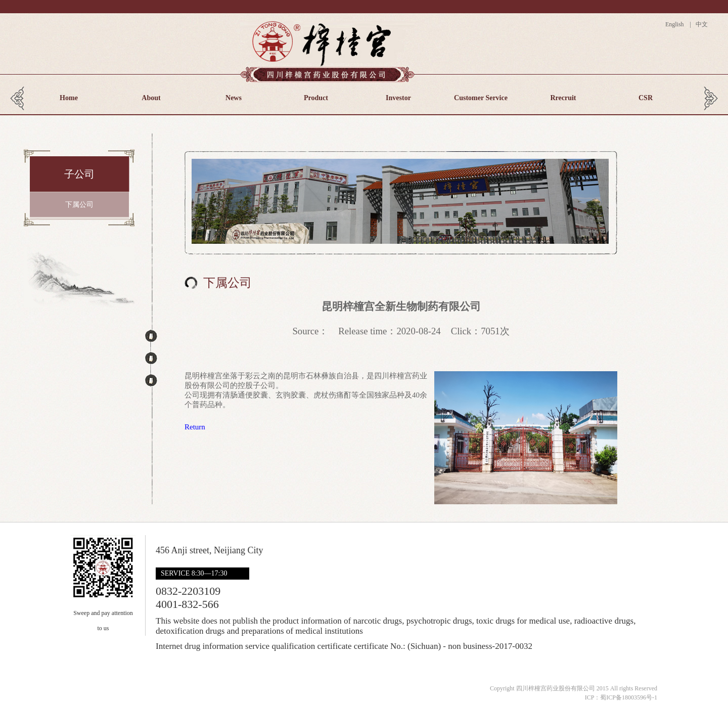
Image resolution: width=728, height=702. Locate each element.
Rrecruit (563, 98)
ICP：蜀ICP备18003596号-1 (621, 697)
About (151, 98)
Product (316, 98)
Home (69, 98)
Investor (398, 98)
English (677, 24)
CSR (646, 98)
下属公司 (79, 205)
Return (195, 427)
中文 (701, 24)
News (234, 98)
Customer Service (481, 98)
